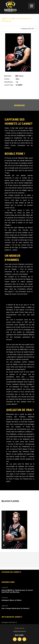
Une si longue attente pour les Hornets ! (16, 608)
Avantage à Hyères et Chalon (12, 600)
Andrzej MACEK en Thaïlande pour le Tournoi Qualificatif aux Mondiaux (17, 591)
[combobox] (19, 29)
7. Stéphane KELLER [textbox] (27, 29)
